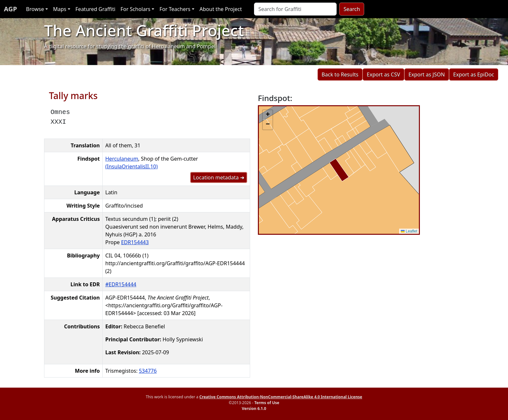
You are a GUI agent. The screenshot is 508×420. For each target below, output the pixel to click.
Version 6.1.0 (254, 409)
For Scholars (135, 9)
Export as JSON (427, 74)
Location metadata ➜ (219, 177)
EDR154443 (135, 242)
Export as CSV (383, 74)
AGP (10, 9)
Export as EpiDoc (474, 74)
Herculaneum (122, 159)
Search (352, 9)
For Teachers (175, 9)
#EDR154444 (121, 284)
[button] (268, 115)
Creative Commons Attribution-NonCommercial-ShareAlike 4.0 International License (281, 397)
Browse (35, 9)
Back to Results (340, 74)
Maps (60, 9)
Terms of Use (267, 403)
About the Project (221, 9)
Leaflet (409, 231)
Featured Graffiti (95, 9)
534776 (148, 371)
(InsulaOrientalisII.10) (132, 166)
